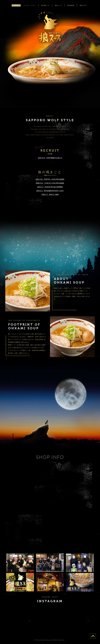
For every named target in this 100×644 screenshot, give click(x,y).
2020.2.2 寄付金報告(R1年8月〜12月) (50, 191)
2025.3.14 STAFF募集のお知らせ (50, 158)
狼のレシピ (58, 5)
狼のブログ (83, 5)
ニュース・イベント (29, 5)
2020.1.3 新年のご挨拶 (50, 195)
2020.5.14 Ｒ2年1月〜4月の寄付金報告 (50, 183)
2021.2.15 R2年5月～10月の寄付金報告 (50, 179)
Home (16, 5)
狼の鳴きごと (45, 5)
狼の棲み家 (71, 5)
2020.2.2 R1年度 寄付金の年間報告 (50, 187)
